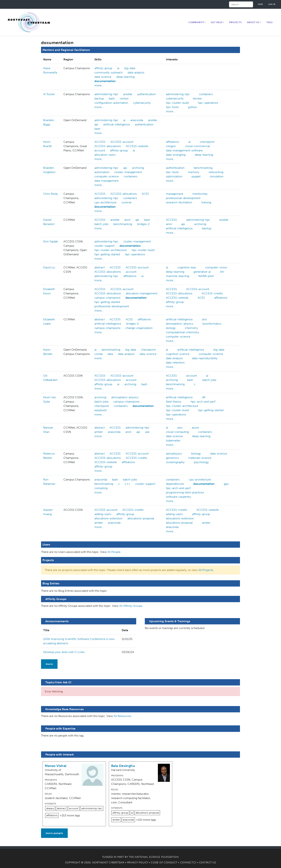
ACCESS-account (122, 142)
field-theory (174, 402)
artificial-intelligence (117, 124)
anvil (127, 220)
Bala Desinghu (123, 766)
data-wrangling (176, 155)
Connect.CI (188, 863)
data (110, 354)
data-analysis (136, 72)
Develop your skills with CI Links (64, 652)
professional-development (183, 198)
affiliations (172, 142)
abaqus (50, 808)
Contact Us (208, 863)
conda (98, 354)
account (100, 150)
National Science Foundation (157, 857)
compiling (101, 488)
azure (195, 428)
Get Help (217, 22)
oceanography (175, 462)
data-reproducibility (205, 358)
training (206, 202)
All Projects (206, 570)
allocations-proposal (141, 518)
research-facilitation (179, 202)
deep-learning (125, 77)
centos (124, 98)
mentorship (200, 194)
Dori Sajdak (51, 241)
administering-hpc (106, 94)
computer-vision (216, 267)
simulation (217, 176)
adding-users (103, 514)
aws (180, 428)
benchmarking (203, 168)
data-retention (175, 363)
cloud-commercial (197, 146)
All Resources (122, 716)
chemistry (191, 328)
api (96, 124)
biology (171, 328)
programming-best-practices (185, 492)
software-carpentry (178, 497)
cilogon (171, 146)
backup (99, 98)
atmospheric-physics (180, 324)
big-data (130, 68)
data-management (106, 181)
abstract (100, 267)
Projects (235, 22)
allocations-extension (108, 518)
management (175, 194)
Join (260, 4)
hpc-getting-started (107, 254)
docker (197, 98)
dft (204, 397)
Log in (272, 4)
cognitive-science (178, 354)
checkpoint (207, 142)
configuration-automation (111, 103)
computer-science (107, 176)
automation (102, 172)
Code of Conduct (164, 863)
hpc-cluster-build (177, 103)
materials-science (200, 458)
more (49, 664)
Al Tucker (49, 94)
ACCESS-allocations (108, 146)
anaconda (137, 120)
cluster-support (104, 246)
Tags (270, 22)
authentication (147, 94)
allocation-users (105, 155)
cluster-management (128, 172)
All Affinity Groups (131, 606)
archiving (138, 168)
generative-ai (202, 272)
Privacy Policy (138, 863)
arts (204, 319)
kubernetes (173, 440)
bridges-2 (143, 224)
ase (147, 432)
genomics (172, 458)
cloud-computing (177, 432)
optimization (174, 176)
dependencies (175, 484)
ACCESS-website (137, 146)
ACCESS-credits (212, 293)
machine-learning (178, 276)
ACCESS (100, 142)
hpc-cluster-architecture (111, 250)
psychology (201, 462)
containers (206, 94)
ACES (145, 194)
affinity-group (103, 68)
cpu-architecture (105, 202)
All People (114, 552)
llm (222, 272)
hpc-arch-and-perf (203, 402)
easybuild (100, 410)
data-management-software (184, 150)
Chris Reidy (51, 194)
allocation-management (141, 293)
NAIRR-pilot (206, 276)
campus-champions (107, 298)
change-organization (139, 328)
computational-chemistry (183, 332)
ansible (128, 94)
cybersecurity (142, 103)
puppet (196, 176)
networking (216, 172)
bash (112, 98)
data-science (103, 77)
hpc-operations (208, 103)
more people (54, 833)
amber (99, 432)
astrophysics (174, 454)
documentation (105, 81)
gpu (226, 484)
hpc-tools (172, 107)
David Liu (49, 267)
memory (194, 172)
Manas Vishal (56, 766)
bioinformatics (212, 324)
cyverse (127, 202)
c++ (128, 484)
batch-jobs (101, 224)
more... (99, 85)
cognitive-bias (187, 267)
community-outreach (109, 72)
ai (118, 68)
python (192, 107)
